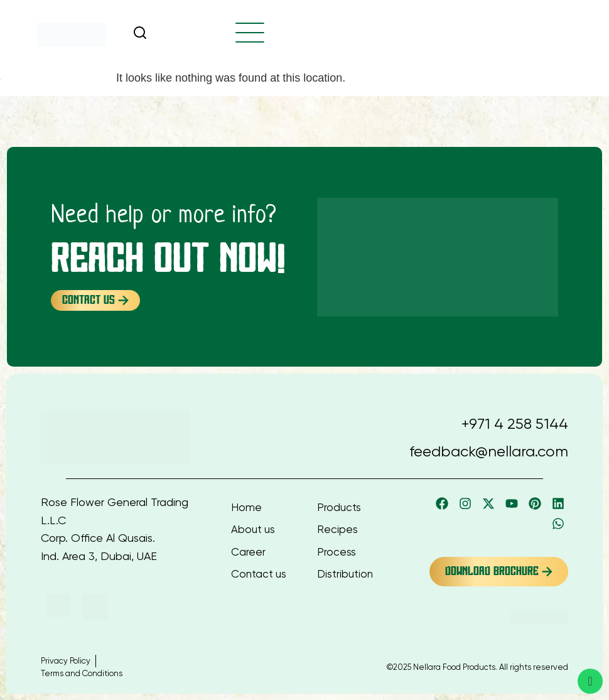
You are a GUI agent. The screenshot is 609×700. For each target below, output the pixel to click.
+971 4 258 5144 (515, 424)
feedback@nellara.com (489, 451)
